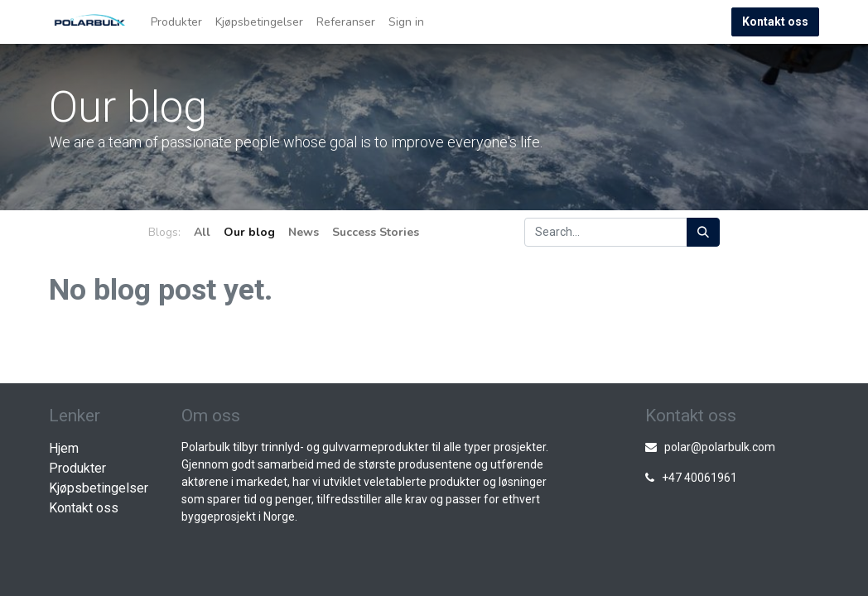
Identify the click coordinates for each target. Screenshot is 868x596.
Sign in (406, 22)
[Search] (703, 232)
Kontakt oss (775, 22)
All (202, 232)
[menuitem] (176, 22)
